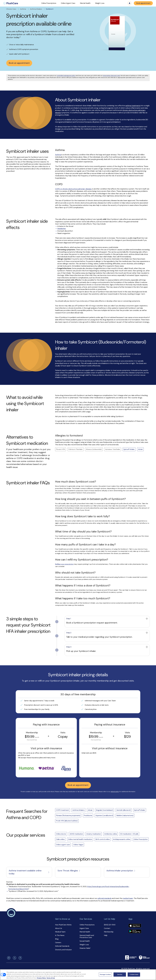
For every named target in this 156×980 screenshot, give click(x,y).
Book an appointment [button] (19, 63)
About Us (59, 928)
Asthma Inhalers (38, 9)
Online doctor (61, 834)
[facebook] (20, 958)
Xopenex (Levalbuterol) (104, 815)
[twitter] (14, 958)
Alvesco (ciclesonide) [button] (94, 449)
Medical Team (60, 932)
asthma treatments (133, 106)
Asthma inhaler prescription (121, 871)
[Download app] (135, 926)
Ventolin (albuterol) (124, 810)
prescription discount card (111, 76)
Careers (58, 942)
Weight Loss (84, 945)
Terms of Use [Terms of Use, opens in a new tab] (51, 978)
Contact (107, 928)
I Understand (134, 974)
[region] (78, 975)
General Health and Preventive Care (87, 936)
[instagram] (8, 958)
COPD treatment (63, 810)
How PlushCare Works (63, 925)
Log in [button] (130, 3)
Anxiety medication (94, 834)
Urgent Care (84, 928)
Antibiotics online (111, 834)
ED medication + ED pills (129, 834)
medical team (128, 898)
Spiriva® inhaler (129, 449)
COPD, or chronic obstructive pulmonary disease (73, 189)
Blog (57, 939)
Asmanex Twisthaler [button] (113, 449)
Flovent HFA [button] (61, 449)
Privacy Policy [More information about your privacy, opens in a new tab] (41, 978)
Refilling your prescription (64, 564)
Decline (120, 974)
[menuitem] (11, 3)
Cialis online (60, 839)
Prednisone (88, 815)
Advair (140, 449)
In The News (60, 935)
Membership (109, 932)
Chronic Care (13, 9)
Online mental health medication (80, 839)
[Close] (153, 974)
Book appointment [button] (143, 3)
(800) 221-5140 (110, 925)
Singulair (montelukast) (105, 810)
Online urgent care (63, 845)
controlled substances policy (66, 76)
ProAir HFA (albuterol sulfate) (67, 821)
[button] (49, 3)
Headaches (62, 229)
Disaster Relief (85, 948)
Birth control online (103, 839)
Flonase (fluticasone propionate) (68, 815)
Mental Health (85, 932)
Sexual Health (85, 941)
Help (106, 935)
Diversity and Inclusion (63, 950)
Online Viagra (78, 845)
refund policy (115, 792)
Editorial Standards (62, 946)
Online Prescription (141, 839)
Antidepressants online (122, 839)
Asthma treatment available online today (29, 872)
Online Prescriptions (87, 925)
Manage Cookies (105, 974)
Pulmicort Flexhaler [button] (76, 449)
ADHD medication (76, 834)
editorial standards (105, 898)
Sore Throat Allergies (69, 871)
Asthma (25, 9)
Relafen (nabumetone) (125, 815)
